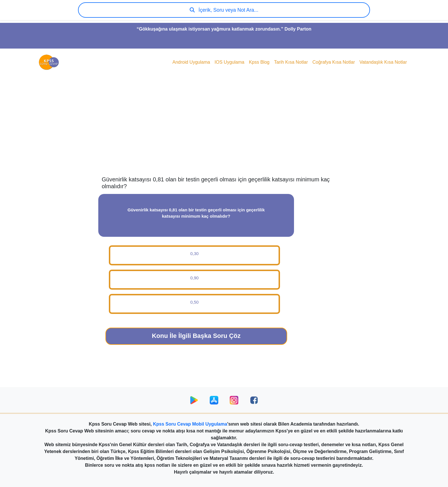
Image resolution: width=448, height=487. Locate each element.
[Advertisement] (224, 130)
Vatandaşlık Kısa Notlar (383, 62)
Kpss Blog (259, 62)
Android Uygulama (191, 62)
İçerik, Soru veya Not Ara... (224, 10)
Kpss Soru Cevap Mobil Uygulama (190, 424)
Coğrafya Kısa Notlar (334, 62)
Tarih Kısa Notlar (291, 62)
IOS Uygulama (229, 62)
